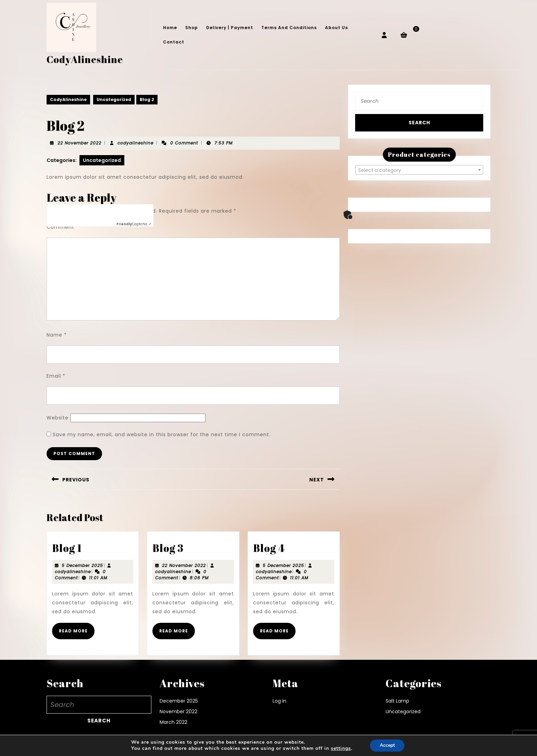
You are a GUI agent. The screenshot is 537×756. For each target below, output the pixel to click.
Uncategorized (114, 99)
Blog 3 (168, 548)
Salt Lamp (397, 701)
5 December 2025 (82, 565)
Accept (387, 745)
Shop (192, 28)
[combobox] (419, 170)
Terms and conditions (289, 28)
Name (57, 335)
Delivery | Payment (230, 28)
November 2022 (178, 711)
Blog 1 (67, 548)
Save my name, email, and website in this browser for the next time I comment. (162, 434)
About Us (336, 28)
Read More (77, 633)
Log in (279, 701)
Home (170, 28)
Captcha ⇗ (134, 224)
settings (340, 748)
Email (56, 376)
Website (58, 418)
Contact (174, 42)
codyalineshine (135, 143)
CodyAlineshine (85, 59)
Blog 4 (269, 548)
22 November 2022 (79, 143)
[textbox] (419, 170)
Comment (63, 227)
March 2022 (173, 722)
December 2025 (179, 701)
